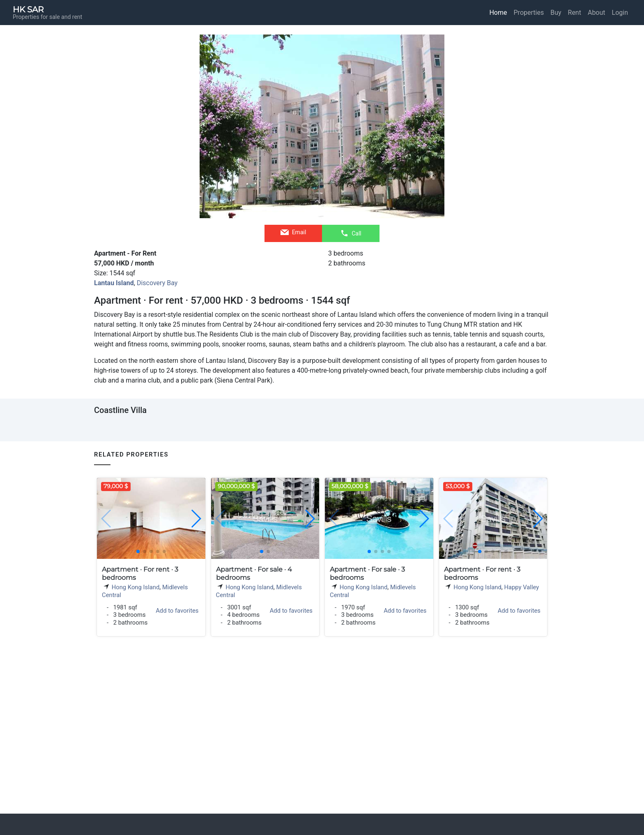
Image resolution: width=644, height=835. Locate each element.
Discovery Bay (157, 283)
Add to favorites (177, 611)
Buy (556, 13)
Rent (575, 13)
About (597, 13)
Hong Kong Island (136, 587)
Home (498, 13)
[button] (196, 519)
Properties (529, 13)
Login (620, 13)
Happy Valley (521, 587)
